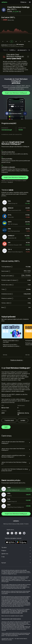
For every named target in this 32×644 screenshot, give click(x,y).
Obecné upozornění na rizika (7, 619)
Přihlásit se (23, 2)
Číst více (5, 355)
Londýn (23, 420)
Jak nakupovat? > (22, 50)
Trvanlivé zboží (9, 420)
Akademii (10, 182)
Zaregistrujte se (4, 45)
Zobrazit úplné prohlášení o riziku (16, 613)
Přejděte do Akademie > (17, 360)
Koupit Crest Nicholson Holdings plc (16, 93)
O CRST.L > (13, 50)
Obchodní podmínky (5, 613)
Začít (6, 427)
